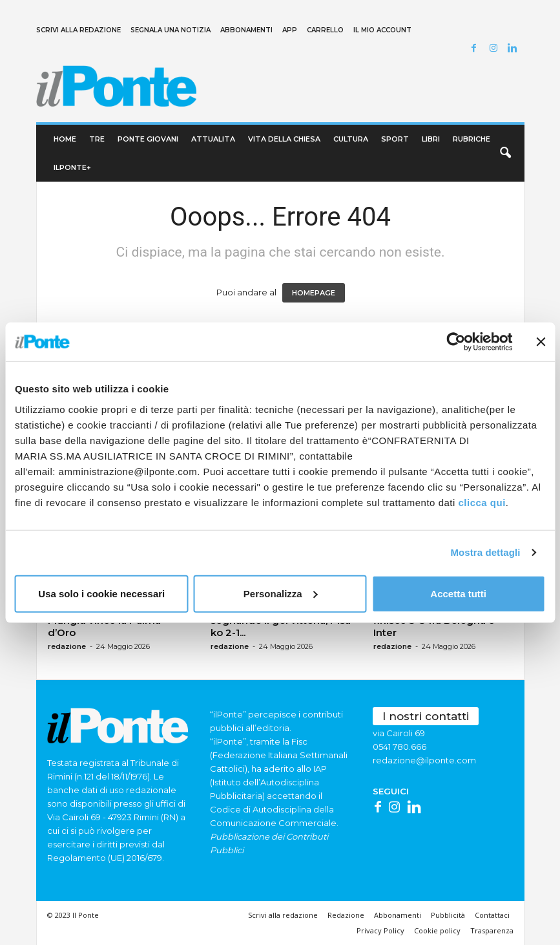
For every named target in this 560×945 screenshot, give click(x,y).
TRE (97, 139)
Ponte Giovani (148, 139)
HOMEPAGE (314, 293)
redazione (67, 646)
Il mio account (382, 30)
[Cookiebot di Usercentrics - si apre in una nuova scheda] (456, 342)
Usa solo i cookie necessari (101, 593)
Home (65, 139)
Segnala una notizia (171, 30)
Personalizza (281, 593)
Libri (431, 139)
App (290, 30)
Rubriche (472, 139)
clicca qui (482, 502)
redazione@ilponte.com (424, 760)
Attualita (213, 139)
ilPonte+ (72, 167)
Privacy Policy (380, 930)
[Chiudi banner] (541, 342)
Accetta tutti (458, 593)
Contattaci (492, 915)
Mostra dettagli (485, 552)
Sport (395, 139)
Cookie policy (437, 930)
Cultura (351, 139)
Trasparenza (492, 930)
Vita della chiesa (284, 139)
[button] (505, 153)
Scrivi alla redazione (78, 30)
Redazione (346, 915)
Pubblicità (448, 915)
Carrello (325, 30)
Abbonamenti (246, 30)
